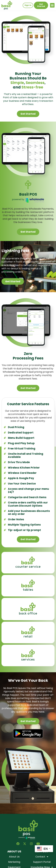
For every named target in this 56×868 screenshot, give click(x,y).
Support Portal (42, 862)
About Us (14, 857)
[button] (52, 5)
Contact (42, 857)
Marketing (14, 862)
